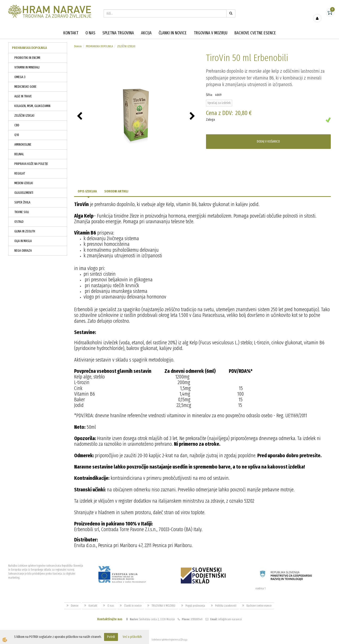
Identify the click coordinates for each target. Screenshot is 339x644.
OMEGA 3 (20, 77)
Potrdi (111, 637)
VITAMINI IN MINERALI (27, 67)
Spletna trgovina (118, 33)
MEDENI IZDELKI (24, 183)
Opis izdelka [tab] (87, 191)
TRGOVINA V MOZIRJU (211, 33)
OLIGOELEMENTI (24, 193)
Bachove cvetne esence (255, 33)
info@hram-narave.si (230, 619)
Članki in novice (173, 33)
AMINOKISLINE (23, 145)
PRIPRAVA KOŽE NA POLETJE (31, 164)
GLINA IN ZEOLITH (25, 231)
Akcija (146, 33)
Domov (78, 46)
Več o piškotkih (132, 637)
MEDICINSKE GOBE (25, 87)
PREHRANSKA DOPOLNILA (99, 46)
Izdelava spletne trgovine (165, 640)
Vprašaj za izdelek (219, 103)
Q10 (17, 135)
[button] (193, 116)
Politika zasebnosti (226, 606)
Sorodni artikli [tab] (116, 191)
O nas (90, 33)
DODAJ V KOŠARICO (268, 141)
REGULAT (20, 173)
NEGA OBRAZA (23, 251)
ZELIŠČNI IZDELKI (24, 116)
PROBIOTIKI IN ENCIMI (27, 58)
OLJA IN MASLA (23, 241)
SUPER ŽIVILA (22, 202)
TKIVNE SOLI (22, 212)
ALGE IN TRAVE (23, 96)
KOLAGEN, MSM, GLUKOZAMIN (32, 106)
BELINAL (19, 154)
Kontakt (71, 33)
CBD (17, 125)
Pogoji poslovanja (195, 606)
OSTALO (19, 222)
